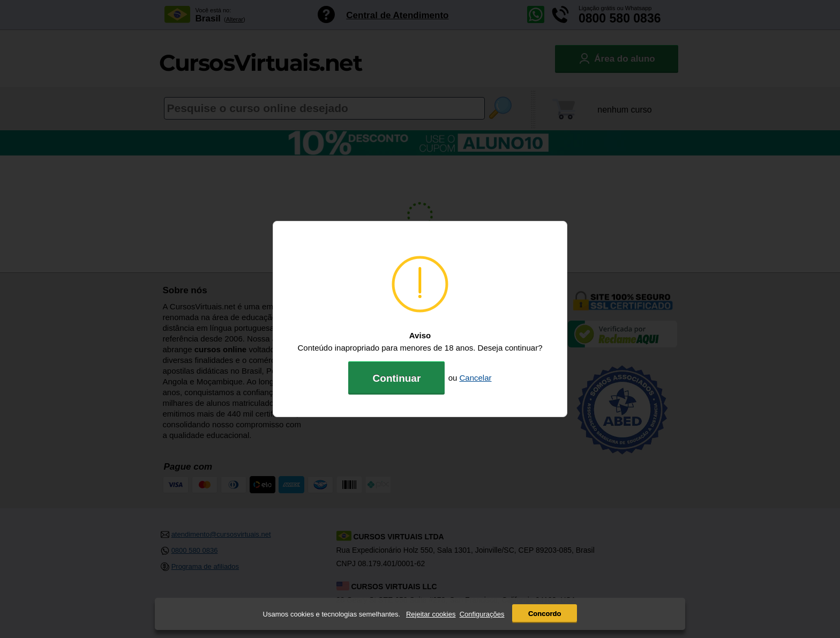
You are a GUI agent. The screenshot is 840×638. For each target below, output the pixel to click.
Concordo (545, 614)
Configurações (482, 614)
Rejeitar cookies (431, 614)
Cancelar (476, 378)
